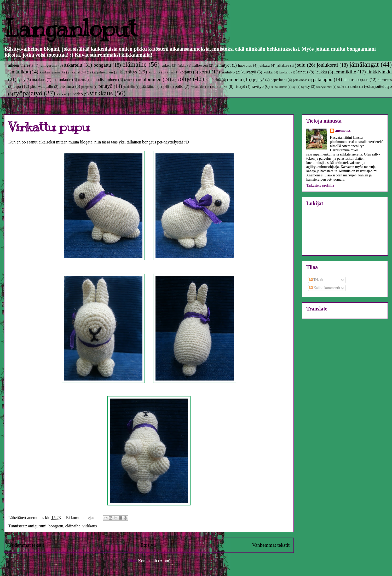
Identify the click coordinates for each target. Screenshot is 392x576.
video (78, 94)
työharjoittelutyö (378, 86)
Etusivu (148, 545)
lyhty (22, 80)
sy (294, 87)
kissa (170, 72)
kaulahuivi (79, 72)
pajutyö (259, 80)
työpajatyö (28, 93)
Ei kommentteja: (80, 518)
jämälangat (364, 64)
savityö (257, 86)
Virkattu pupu (49, 127)
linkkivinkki (379, 72)
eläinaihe (134, 64)
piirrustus (385, 80)
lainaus (302, 72)
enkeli (166, 65)
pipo (17, 86)
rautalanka (219, 86)
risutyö (240, 87)
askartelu (73, 65)
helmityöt (223, 65)
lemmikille (345, 72)
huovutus (245, 65)
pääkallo (129, 87)
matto (82, 80)
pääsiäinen (149, 87)
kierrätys (128, 72)
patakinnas (300, 80)
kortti (205, 72)
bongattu (102, 65)
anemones (343, 131)
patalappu (323, 79)
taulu (341, 87)
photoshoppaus (356, 80)
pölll (166, 87)
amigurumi (49, 65)
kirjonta (154, 72)
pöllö (179, 86)
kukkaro (285, 72)
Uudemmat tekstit (26, 545)
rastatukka (197, 87)
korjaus (186, 72)
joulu (300, 65)
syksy (306, 87)
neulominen (150, 79)
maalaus (39, 80)
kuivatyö (249, 72)
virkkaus (101, 93)
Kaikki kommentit (325, 288)
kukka (268, 72)
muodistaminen (104, 80)
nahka (128, 80)
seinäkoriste (279, 87)
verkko (62, 94)
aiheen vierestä (21, 65)
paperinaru (279, 80)
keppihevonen (102, 72)
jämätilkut (18, 72)
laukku (321, 72)
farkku (182, 66)
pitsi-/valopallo (42, 87)
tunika (354, 87)
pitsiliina (67, 86)
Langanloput (70, 28)
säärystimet (324, 87)
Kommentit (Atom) (154, 561)
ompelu (235, 79)
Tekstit (316, 280)
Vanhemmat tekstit (271, 545)
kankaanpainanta (52, 72)
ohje (185, 79)
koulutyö (228, 72)
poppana (87, 87)
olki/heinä (213, 80)
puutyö (105, 86)
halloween (200, 65)
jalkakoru (283, 66)
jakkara (264, 65)
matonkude (62, 80)
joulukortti (327, 65)
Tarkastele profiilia (320, 185)
